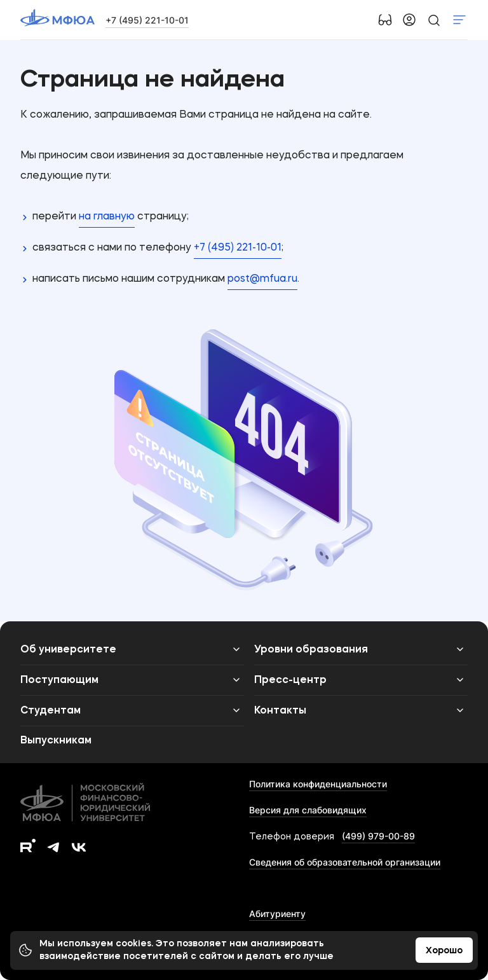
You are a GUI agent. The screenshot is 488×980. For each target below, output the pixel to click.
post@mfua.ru (262, 279)
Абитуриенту (277, 914)
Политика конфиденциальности (318, 784)
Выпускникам (56, 741)
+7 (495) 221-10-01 (147, 20)
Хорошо (444, 951)
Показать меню (459, 20)
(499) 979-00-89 (378, 836)
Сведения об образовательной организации (345, 862)
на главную (107, 217)
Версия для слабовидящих (308, 810)
